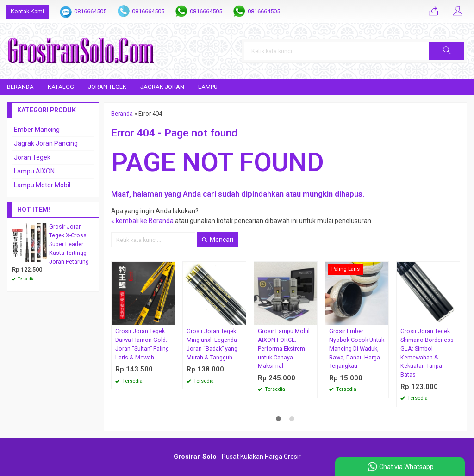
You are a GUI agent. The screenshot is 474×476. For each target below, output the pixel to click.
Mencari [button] (218, 240)
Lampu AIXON (34, 171)
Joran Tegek (107, 87)
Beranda (20, 87)
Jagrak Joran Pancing (46, 143)
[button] (447, 51)
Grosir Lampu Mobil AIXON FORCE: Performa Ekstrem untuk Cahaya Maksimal (284, 349)
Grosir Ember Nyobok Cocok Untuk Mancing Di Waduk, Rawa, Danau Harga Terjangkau (357, 349)
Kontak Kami (27, 11)
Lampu (208, 87)
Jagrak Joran (162, 87)
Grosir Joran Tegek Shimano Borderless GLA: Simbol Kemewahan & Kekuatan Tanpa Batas (427, 353)
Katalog (61, 87)
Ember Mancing (37, 130)
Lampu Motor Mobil (42, 185)
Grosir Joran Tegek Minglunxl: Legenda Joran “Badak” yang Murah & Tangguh (212, 344)
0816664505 (90, 11)
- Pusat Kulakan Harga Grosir (237, 457)
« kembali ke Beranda (142, 221)
